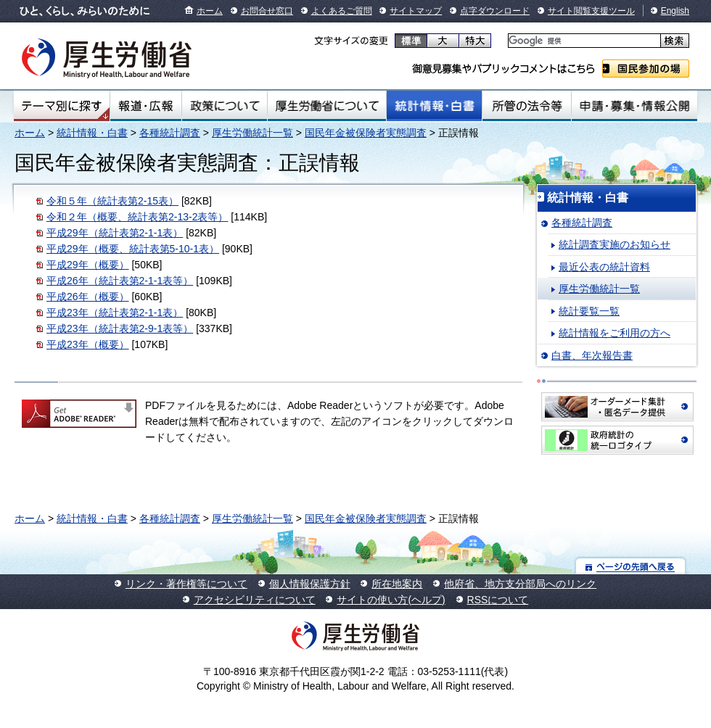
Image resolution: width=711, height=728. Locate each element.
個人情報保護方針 (310, 584)
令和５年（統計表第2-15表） (112, 201)
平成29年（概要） (88, 265)
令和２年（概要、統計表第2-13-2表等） (137, 217)
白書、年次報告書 (592, 355)
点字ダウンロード (495, 11)
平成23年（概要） (88, 344)
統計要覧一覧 (589, 311)
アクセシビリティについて (255, 600)
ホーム (210, 11)
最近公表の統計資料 (604, 267)
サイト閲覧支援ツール (591, 11)
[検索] (583, 41)
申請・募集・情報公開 (634, 106)
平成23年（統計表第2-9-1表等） (120, 328)
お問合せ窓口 (267, 11)
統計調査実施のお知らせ (615, 244)
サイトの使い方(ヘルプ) (391, 600)
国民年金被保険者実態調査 (366, 133)
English (675, 11)
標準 (411, 41)
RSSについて (498, 600)
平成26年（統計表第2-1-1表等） (120, 281)
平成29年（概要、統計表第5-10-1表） (133, 249)
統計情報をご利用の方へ (615, 333)
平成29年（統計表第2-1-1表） (115, 233)
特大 (475, 41)
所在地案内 (397, 584)
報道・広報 (146, 106)
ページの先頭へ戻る (631, 566)
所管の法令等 (526, 106)
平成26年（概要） (88, 297)
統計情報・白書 (434, 106)
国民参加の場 (646, 69)
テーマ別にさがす (62, 106)
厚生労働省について (327, 106)
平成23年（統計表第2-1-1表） (115, 313)
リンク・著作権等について (186, 584)
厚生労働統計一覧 (252, 133)
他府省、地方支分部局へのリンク (520, 584)
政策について (225, 106)
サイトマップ (416, 11)
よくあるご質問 (342, 11)
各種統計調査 (170, 133)
